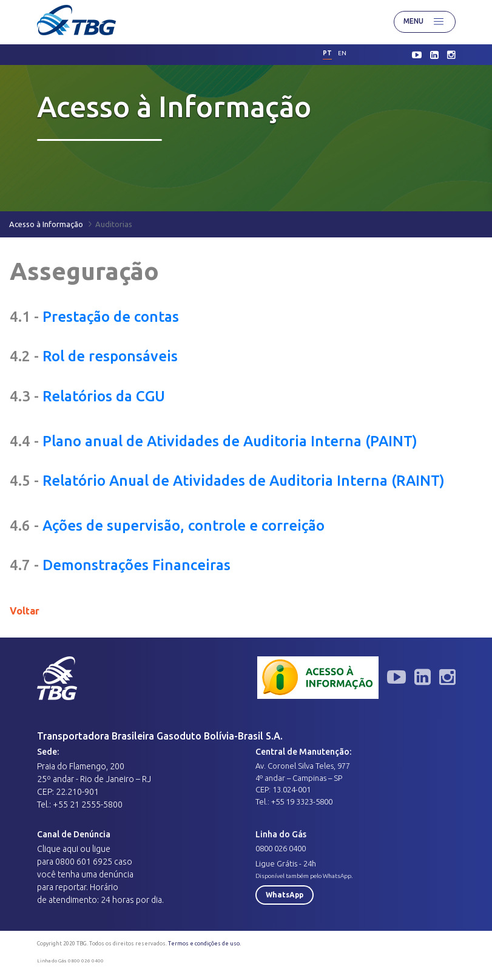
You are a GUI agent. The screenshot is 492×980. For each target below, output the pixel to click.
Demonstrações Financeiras (136, 565)
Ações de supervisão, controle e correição (184, 526)
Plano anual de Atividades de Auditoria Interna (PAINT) (230, 441)
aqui (70, 849)
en (342, 53)
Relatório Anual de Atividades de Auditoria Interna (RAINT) (244, 481)
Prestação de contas (111, 317)
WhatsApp (285, 895)
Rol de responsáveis (110, 356)
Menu (425, 22)
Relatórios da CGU (104, 396)
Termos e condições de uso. (204, 944)
